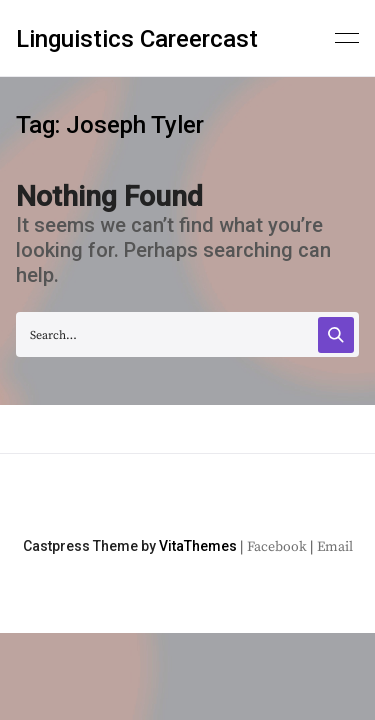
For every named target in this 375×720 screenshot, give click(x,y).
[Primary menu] (347, 36)
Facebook (277, 547)
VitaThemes (198, 546)
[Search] (336, 335)
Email (335, 547)
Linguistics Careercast (137, 39)
